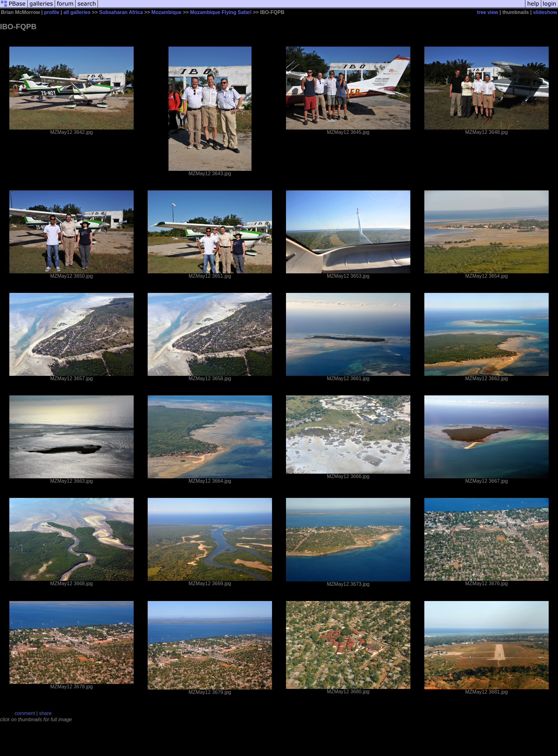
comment (25, 713)
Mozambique (166, 12)
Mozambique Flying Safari (221, 12)
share (45, 713)
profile (52, 12)
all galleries (77, 12)
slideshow (545, 12)
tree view (487, 12)
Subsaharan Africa (121, 12)
